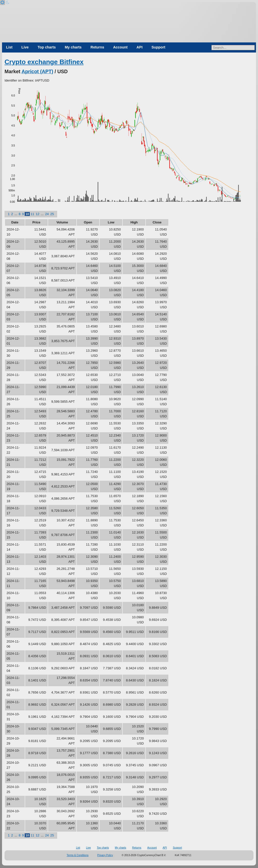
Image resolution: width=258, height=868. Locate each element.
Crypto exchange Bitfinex (44, 62)
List (9, 47)
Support (158, 47)
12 (38, 214)
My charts (73, 47)
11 (32, 214)
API (140, 47)
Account (120, 47)
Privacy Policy (105, 855)
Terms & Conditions (78, 855)
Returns (97, 47)
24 (47, 214)
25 (52, 214)
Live (25, 47)
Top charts (47, 47)
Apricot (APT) (38, 71)
